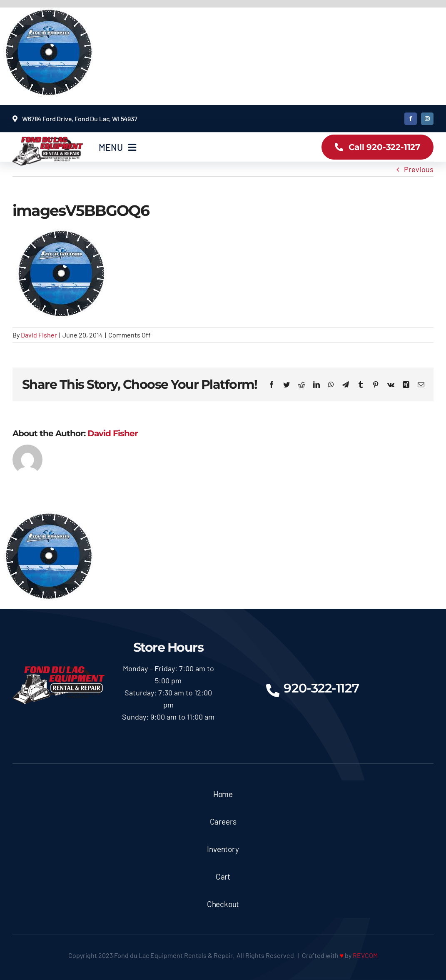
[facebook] (411, 119)
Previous (419, 169)
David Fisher (39, 335)
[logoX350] (48, 140)
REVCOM (365, 955)
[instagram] (427, 119)
